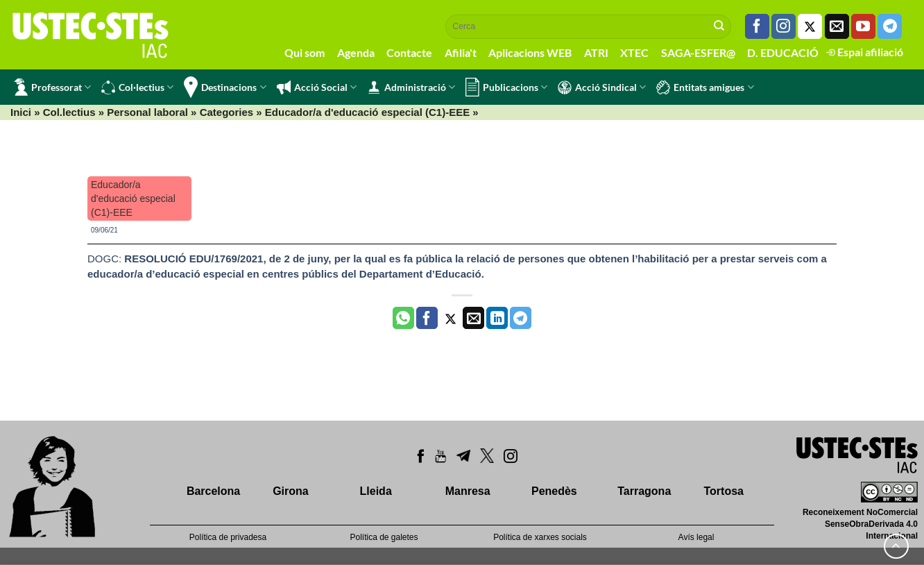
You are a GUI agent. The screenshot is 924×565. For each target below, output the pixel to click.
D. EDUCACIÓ (783, 52)
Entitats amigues (705, 87)
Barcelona (213, 491)
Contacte (409, 52)
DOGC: (106, 259)
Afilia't (461, 52)
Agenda (356, 52)
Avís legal (696, 537)
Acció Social (317, 87)
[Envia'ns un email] (837, 26)
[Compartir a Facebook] (427, 318)
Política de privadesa (228, 537)
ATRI (596, 52)
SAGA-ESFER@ (698, 52)
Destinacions (225, 87)
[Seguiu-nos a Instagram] (784, 26)
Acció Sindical (602, 87)
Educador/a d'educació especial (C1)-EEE (367, 112)
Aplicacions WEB (530, 52)
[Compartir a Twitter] (451, 318)
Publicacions (506, 87)
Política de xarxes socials (540, 537)
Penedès (554, 491)
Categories (227, 112)
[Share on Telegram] (521, 318)
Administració (411, 87)
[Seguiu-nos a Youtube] (863, 26)
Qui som (305, 52)
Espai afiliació (865, 52)
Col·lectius (137, 87)
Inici (21, 112)
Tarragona (644, 491)
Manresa (468, 491)
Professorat (52, 87)
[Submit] (719, 26)
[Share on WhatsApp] (403, 318)
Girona (291, 491)
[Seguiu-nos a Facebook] (757, 26)
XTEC (634, 52)
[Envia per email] (473, 318)
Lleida (376, 491)
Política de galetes (384, 537)
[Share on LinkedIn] (497, 318)
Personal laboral (147, 112)
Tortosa (723, 491)
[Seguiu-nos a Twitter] (810, 26)
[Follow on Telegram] (890, 26)
